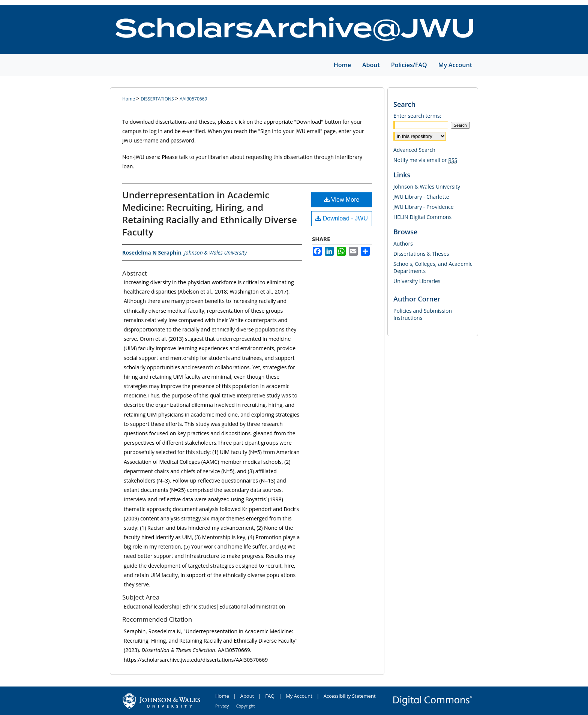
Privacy (222, 706)
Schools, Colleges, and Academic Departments (433, 267)
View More (342, 200)
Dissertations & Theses (421, 254)
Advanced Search (414, 150)
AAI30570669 (193, 99)
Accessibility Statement (350, 696)
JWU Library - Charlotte (421, 197)
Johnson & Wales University (427, 187)
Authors (403, 244)
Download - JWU (341, 218)
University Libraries (417, 281)
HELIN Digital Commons (422, 217)
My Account (299, 696)
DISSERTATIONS (157, 99)
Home (129, 99)
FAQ (270, 696)
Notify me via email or (425, 160)
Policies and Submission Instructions (423, 314)
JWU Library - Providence (424, 207)
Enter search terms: (417, 116)
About (247, 696)
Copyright (246, 706)
